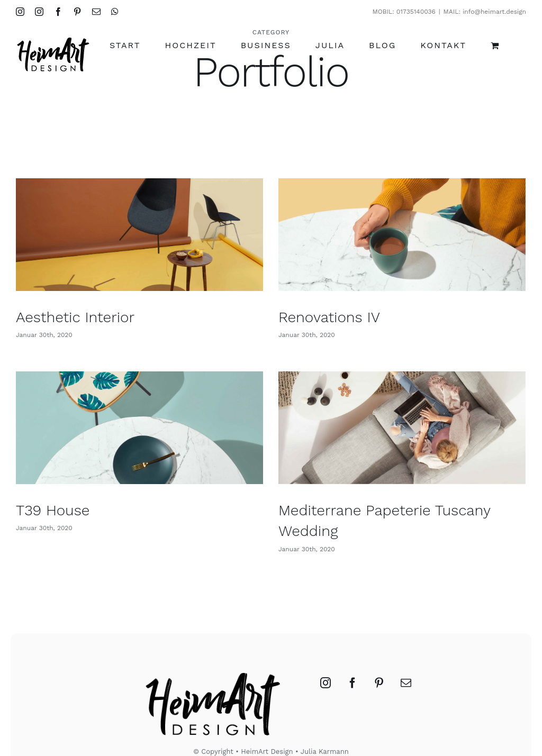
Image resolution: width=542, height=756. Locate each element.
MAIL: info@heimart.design (485, 12)
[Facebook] (353, 660)
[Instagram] (326, 660)
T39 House (72, 500)
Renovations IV (325, 317)
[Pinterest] (379, 660)
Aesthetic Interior (75, 317)
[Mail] (406, 660)
